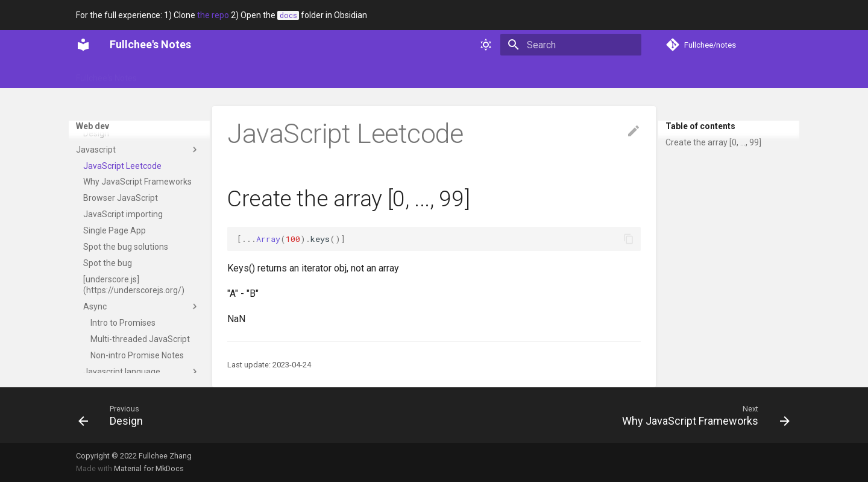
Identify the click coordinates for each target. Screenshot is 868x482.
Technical (320, 74)
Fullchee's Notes (106, 74)
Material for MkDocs (149, 468)
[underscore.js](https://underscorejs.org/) (134, 372)
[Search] (571, 45)
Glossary (169, 74)
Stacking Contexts (132, 155)
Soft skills (268, 74)
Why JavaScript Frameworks (137, 268)
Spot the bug (108, 350)
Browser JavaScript (121, 285)
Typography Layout (134, 171)
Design (138, 188)
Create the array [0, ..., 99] (713, 142)
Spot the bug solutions (126, 334)
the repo (213, 15)
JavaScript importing (123, 301)
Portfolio (217, 74)
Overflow (115, 122)
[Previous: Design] (114, 415)
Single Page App (115, 317)
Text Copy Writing (116, 204)
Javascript (138, 236)
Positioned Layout (132, 139)
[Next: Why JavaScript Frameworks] (702, 415)
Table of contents (700, 126)
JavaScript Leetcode (122, 253)
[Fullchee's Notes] (83, 45)
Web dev (370, 74)
